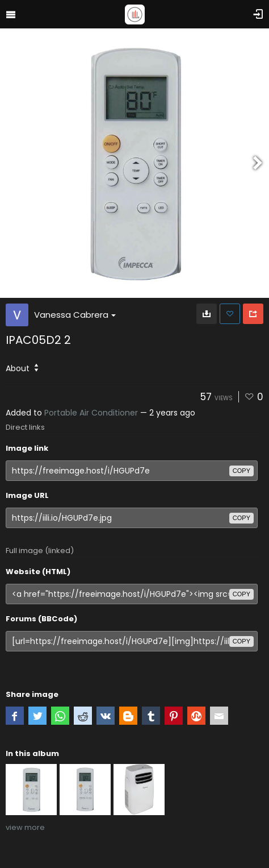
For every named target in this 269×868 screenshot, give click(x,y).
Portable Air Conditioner (91, 413)
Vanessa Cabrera (75, 315)
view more (25, 827)
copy (241, 471)
